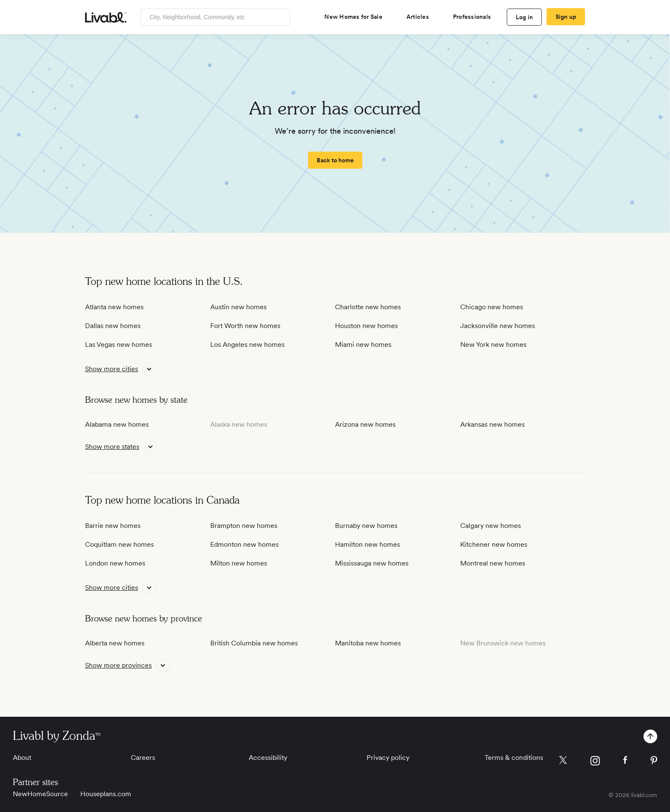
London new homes (115, 563)
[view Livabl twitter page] (563, 762)
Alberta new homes (115, 643)
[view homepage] (106, 17)
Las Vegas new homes (119, 344)
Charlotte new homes (368, 307)
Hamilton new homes (367, 544)
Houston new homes (366, 326)
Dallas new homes (113, 326)
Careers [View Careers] (143, 758)
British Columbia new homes (254, 643)
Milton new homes (239, 563)
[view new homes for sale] (357, 17)
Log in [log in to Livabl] (525, 17)
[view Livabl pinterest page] (654, 762)
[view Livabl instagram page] (595, 762)
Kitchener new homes (494, 544)
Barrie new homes (113, 526)
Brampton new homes (244, 526)
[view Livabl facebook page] (625, 761)
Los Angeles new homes (247, 344)
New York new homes (493, 344)
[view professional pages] (475, 17)
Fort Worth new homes (245, 326)
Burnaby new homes (366, 526)
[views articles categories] (421, 17)
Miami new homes (363, 344)
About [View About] (22, 758)
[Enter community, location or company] (215, 17)
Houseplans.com (106, 794)
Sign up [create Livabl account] (566, 17)
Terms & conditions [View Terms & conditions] (514, 758)
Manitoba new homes (368, 643)
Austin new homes (238, 307)
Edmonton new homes (244, 544)
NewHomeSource (40, 794)
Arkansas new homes (492, 424)
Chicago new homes (492, 307)
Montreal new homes (493, 563)
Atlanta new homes (114, 307)
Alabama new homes (117, 424)
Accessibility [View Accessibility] (268, 758)
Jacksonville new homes (498, 326)
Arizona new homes (365, 424)
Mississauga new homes (372, 563)
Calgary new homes (491, 526)
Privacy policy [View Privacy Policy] (388, 758)
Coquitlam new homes (119, 544)
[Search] (281, 17)
